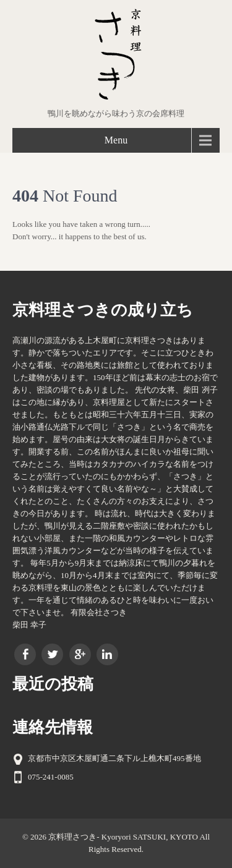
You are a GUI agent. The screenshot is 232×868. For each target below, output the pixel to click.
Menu (116, 140)
